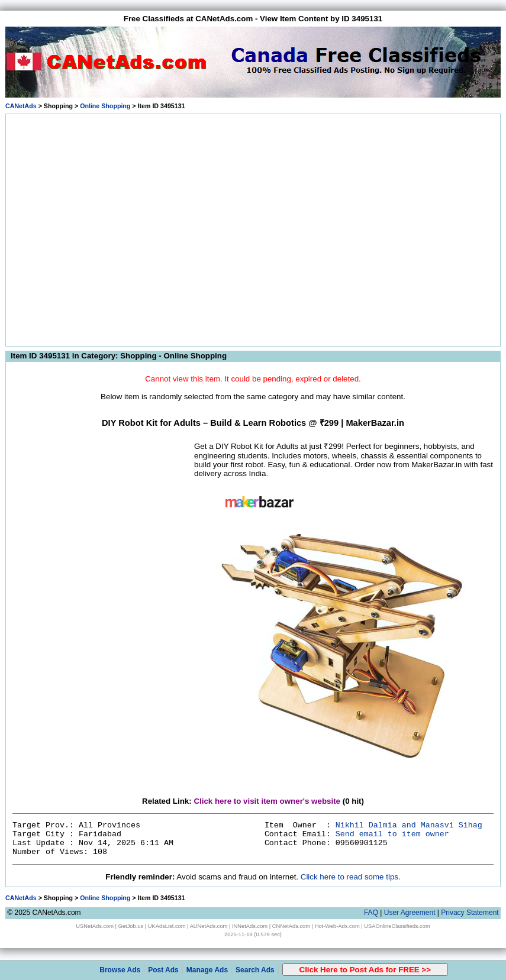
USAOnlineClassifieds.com (397, 926)
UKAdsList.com (167, 926)
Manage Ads (207, 970)
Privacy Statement (470, 913)
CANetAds (21, 106)
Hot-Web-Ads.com (337, 926)
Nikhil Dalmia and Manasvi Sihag (409, 825)
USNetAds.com (95, 926)
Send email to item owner (392, 834)
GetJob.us (131, 926)
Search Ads (255, 970)
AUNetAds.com (209, 926)
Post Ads (163, 970)
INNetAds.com (250, 926)
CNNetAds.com (291, 926)
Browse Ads (120, 970)
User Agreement (410, 913)
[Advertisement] (111, 228)
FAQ (371, 913)
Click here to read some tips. (351, 877)
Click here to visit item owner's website (267, 801)
